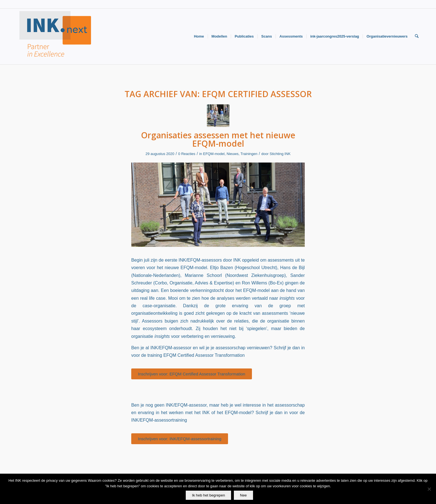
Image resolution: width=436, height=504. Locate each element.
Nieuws (233, 154)
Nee (243, 495)
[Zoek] (417, 36)
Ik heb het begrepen (208, 495)
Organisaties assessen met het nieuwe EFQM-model (218, 139)
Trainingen (249, 154)
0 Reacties (187, 154)
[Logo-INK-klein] (56, 36)
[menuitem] (199, 36)
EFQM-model (214, 154)
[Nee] (429, 489)
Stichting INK (280, 154)
